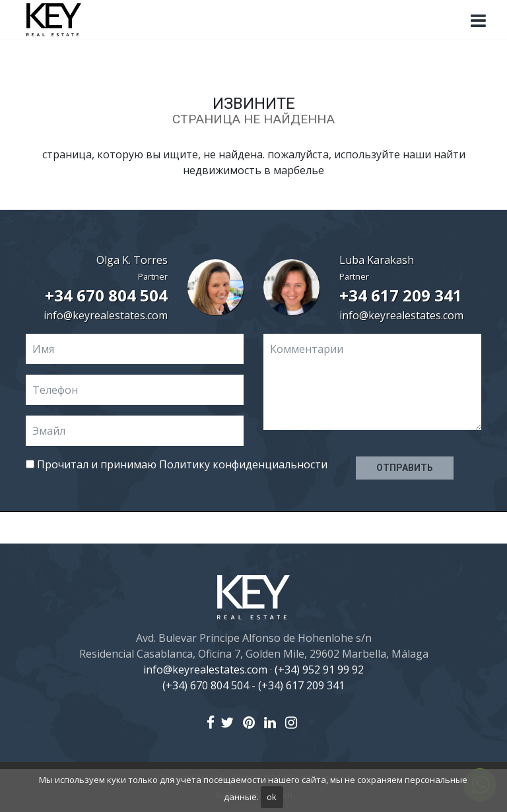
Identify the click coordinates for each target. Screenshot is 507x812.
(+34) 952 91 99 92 (319, 670)
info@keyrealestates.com (106, 315)
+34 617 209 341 (401, 295)
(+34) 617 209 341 (301, 685)
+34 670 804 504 (106, 295)
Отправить (405, 468)
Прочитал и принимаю (177, 464)
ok (272, 797)
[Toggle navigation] (478, 21)
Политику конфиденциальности (243, 464)
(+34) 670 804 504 (206, 685)
